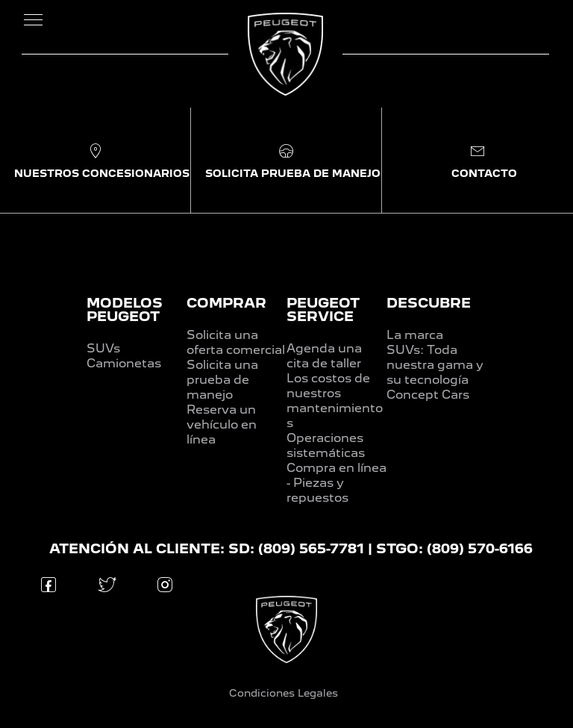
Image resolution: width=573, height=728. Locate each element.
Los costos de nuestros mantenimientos (335, 401)
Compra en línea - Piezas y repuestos (336, 483)
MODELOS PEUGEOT (125, 309)
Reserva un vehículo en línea (222, 424)
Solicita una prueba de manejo (222, 380)
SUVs (103, 348)
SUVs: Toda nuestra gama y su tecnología (435, 365)
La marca (415, 335)
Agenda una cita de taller (324, 356)
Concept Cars (428, 395)
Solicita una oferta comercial (236, 342)
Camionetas (124, 363)
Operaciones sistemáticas (326, 445)
